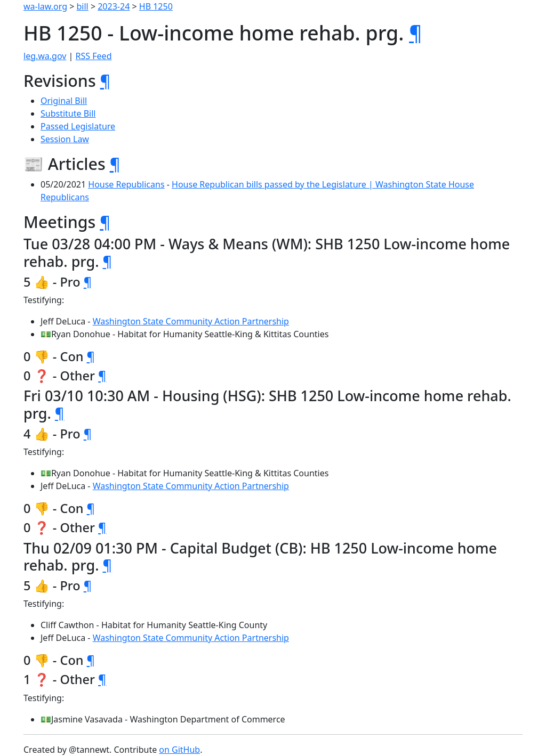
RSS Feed (94, 56)
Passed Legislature (78, 126)
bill (83, 6)
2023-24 (114, 6)
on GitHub (179, 750)
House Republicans (126, 184)
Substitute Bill (68, 113)
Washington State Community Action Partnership (191, 321)
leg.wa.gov (45, 56)
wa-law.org (45, 6)
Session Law (65, 139)
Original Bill (64, 101)
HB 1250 (156, 6)
